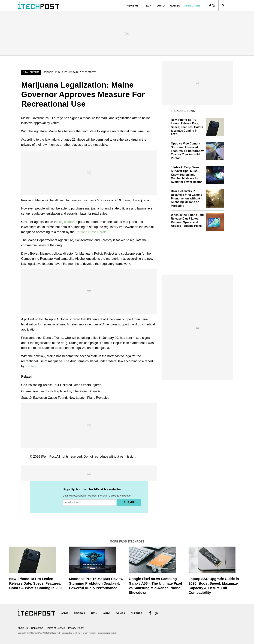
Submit (129, 502)
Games (175, 6)
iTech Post (48, 457)
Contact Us (37, 628)
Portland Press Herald (91, 232)
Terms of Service (56, 628)
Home (64, 613)
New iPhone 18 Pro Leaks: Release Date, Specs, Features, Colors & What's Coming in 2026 (187, 127)
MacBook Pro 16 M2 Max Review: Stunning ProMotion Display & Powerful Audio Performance (97, 583)
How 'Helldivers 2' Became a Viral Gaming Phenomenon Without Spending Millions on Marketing (187, 198)
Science (48, 72)
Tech (148, 6)
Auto (161, 6)
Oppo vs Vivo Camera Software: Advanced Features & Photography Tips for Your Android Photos (187, 151)
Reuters (31, 366)
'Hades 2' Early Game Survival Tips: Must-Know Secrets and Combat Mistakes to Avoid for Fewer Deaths (187, 175)
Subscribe (192, 6)
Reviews (133, 6)
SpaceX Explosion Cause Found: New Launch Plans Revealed (65, 398)
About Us (23, 628)
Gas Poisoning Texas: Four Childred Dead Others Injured (61, 385)
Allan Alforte (31, 72)
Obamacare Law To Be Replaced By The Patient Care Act (62, 391)
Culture (137, 613)
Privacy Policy (76, 628)
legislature (67, 222)
